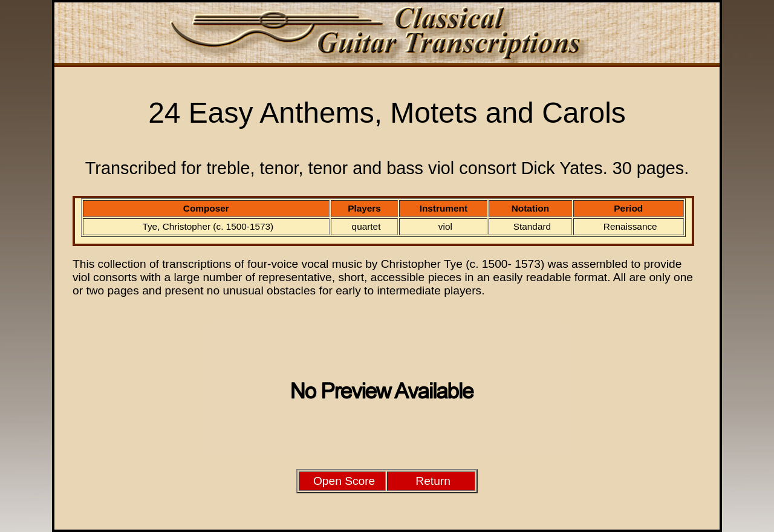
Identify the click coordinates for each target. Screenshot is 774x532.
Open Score (344, 481)
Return (433, 481)
